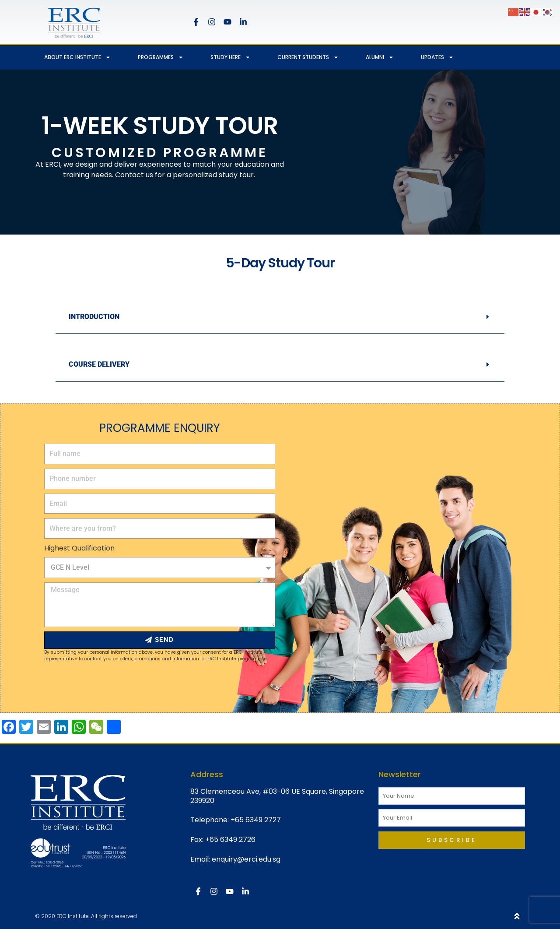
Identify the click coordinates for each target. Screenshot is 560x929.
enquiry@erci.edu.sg (246, 859)
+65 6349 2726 (230, 840)
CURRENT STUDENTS (308, 57)
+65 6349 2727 (256, 820)
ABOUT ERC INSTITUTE (77, 57)
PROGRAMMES (161, 57)
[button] (280, 317)
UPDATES (437, 57)
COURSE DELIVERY (99, 364)
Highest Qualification (79, 548)
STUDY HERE (230, 57)
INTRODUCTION (94, 317)
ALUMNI (380, 57)
